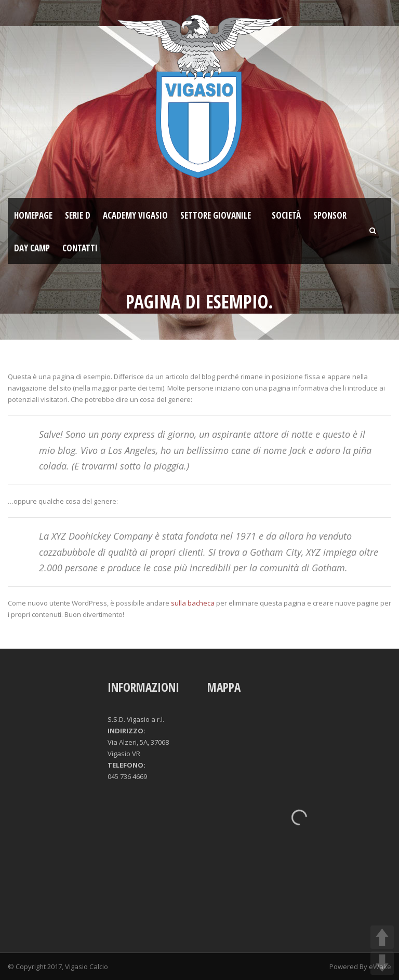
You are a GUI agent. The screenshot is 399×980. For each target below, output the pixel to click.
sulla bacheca (193, 603)
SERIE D (78, 215)
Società (286, 215)
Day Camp (32, 248)
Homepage (33, 215)
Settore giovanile (216, 215)
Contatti (80, 248)
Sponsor (330, 215)
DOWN (382, 963)
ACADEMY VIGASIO (135, 215)
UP (382, 937)
